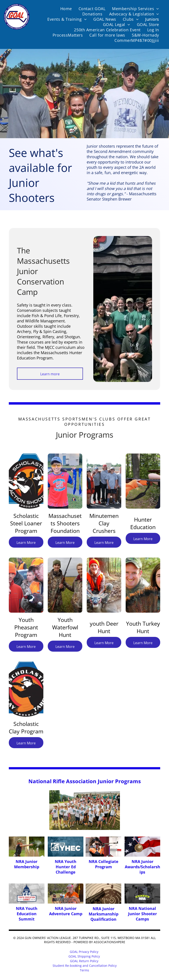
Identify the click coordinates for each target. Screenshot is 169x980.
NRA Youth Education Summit (27, 914)
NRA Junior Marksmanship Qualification (104, 914)
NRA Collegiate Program (104, 864)
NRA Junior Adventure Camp (66, 911)
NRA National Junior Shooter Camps (142, 914)
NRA (136, 861)
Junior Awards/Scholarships (142, 867)
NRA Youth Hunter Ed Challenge (66, 867)
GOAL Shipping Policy (84, 956)
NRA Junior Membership (27, 864)
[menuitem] (66, 9)
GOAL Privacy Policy (84, 952)
